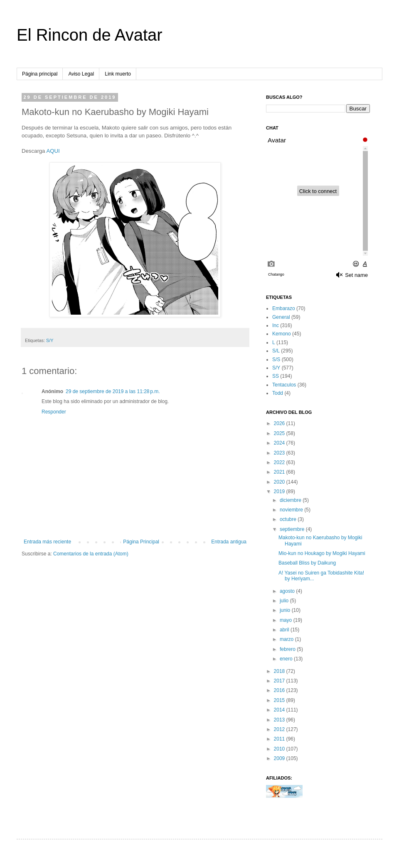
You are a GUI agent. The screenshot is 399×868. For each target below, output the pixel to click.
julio (285, 601)
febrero (288, 649)
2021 (280, 472)
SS (276, 376)
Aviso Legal (81, 74)
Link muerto (118, 74)
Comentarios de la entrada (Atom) (91, 554)
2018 (280, 671)
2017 (280, 681)
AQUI (53, 151)
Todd (278, 393)
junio (286, 610)
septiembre (293, 529)
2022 (280, 462)
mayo (287, 620)
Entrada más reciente (47, 542)
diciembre (291, 500)
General (281, 317)
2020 (280, 482)
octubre (289, 519)
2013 (280, 720)
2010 (280, 749)
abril (285, 630)
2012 (280, 729)
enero (287, 659)
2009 (280, 758)
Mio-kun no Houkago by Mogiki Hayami (322, 553)
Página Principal (141, 542)
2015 (280, 700)
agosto (288, 591)
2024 (280, 443)
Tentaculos (284, 385)
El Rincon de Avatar (90, 35)
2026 (280, 423)
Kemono (282, 334)
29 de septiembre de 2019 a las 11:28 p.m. (113, 391)
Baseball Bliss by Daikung (307, 563)
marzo (287, 639)
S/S (276, 359)
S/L (276, 351)
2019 (280, 491)
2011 (280, 739)
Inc (276, 325)
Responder (54, 412)
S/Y (50, 340)
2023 (280, 453)
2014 (280, 710)
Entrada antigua (229, 542)
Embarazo (284, 308)
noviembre (292, 510)
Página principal (40, 74)
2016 (280, 690)
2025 (280, 433)
